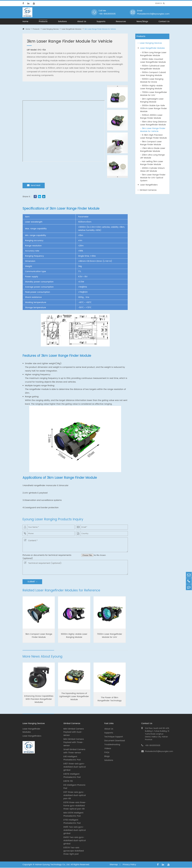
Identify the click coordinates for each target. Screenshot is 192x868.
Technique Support (114, 737)
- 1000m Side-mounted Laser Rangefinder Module (153, 61)
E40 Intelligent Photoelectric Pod (72, 759)
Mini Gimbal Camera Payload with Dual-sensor (74, 732)
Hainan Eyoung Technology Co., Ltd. (52, 865)
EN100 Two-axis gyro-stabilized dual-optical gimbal (75, 841)
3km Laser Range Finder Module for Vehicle (100, 29)
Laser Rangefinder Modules (72, 29)
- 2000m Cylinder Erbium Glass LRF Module (152, 170)
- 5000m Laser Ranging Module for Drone (152, 81)
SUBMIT (32, 582)
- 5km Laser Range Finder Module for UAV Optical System (153, 178)
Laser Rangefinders (149, 185)
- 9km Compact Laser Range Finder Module (151, 143)
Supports (101, 21)
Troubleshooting (112, 745)
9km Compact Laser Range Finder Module (39, 636)
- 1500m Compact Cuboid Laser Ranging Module (153, 74)
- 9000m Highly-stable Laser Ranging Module (151, 87)
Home (25, 21)
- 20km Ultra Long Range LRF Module (152, 156)
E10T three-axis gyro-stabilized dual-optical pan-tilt (75, 796)
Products (43, 21)
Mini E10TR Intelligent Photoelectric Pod (73, 815)
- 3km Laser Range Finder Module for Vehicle (153, 130)
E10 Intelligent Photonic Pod (75, 787)
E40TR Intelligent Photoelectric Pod (72, 776)
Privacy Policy (129, 865)
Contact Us (164, 21)
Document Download (115, 741)
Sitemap (114, 865)
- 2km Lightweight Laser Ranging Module (152, 100)
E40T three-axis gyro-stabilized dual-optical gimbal (75, 767)
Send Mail (34, 185)
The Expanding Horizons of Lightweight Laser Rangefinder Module (74, 697)
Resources (121, 21)
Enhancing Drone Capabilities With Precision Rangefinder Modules (39, 700)
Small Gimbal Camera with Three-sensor (74, 751)
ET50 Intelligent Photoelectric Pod (72, 822)
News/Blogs (142, 21)
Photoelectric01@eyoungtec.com (153, 14)
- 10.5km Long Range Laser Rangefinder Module (153, 54)
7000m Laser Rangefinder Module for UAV (110, 636)
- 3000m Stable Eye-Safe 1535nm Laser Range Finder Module (154, 108)
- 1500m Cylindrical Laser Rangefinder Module (153, 67)
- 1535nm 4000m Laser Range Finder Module (151, 117)
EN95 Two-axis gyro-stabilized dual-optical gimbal (75, 831)
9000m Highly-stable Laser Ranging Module (74, 636)
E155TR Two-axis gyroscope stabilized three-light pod (74, 851)
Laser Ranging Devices (51, 29)
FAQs (107, 753)
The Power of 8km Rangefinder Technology (110, 699)
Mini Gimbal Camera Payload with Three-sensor (74, 743)
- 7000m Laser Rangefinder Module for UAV (154, 94)
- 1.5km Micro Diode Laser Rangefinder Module (153, 150)
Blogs (107, 757)
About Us (82, 21)
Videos (108, 749)
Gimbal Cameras (147, 190)
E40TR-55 (68, 781)
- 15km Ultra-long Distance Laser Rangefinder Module (153, 123)
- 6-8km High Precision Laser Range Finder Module (153, 136)
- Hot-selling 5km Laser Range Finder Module (152, 163)
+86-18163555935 (107, 14)
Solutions (62, 21)
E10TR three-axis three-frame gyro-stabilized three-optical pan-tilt (75, 806)
